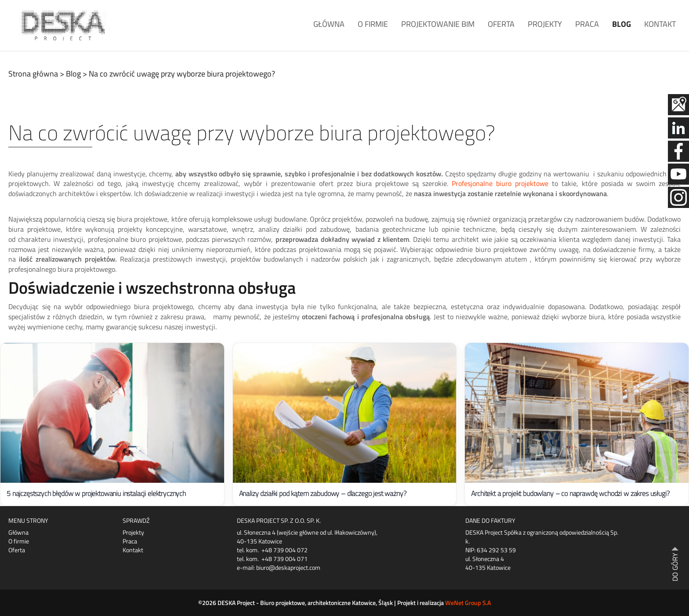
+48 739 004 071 (285, 559)
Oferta (501, 24)
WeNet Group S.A (468, 603)
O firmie (373, 24)
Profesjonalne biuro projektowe (500, 183)
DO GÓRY (675, 567)
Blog (622, 24)
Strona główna (33, 74)
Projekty (545, 24)
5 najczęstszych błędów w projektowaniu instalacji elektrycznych (96, 494)
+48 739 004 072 (285, 550)
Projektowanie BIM (438, 24)
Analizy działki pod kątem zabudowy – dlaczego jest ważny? (323, 494)
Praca (587, 24)
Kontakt (660, 24)
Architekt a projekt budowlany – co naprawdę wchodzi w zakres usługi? (570, 494)
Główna (329, 24)
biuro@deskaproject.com (288, 567)
